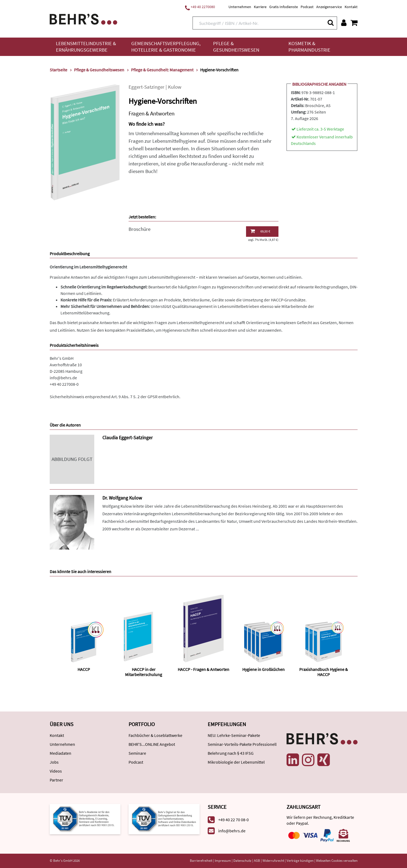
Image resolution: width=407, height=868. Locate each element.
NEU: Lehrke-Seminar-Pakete (234, 735)
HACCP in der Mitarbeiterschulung (144, 672)
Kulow (175, 87)
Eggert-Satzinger (147, 87)
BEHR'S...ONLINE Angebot (152, 744)
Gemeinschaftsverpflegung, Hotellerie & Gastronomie (166, 47)
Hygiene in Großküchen (263, 669)
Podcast (307, 7)
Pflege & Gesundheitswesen (236, 47)
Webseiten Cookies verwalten (337, 861)
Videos (56, 771)
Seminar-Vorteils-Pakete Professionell (242, 744)
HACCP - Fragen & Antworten (203, 669)
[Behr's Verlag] (83, 19)
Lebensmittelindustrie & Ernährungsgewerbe (86, 47)
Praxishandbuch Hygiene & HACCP (324, 672)
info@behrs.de (63, 378)
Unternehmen (240, 7)
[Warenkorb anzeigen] (354, 23)
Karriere (260, 7)
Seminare (137, 753)
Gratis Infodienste (284, 7)
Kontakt (351, 7)
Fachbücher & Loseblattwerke (155, 735)
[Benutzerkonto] (344, 23)
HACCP (84, 669)
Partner (56, 780)
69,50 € (260, 231)
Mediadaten (60, 753)
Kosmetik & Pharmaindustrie (309, 47)
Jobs (54, 762)
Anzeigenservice (329, 7)
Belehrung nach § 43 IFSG (231, 753)
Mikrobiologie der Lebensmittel (236, 762)
